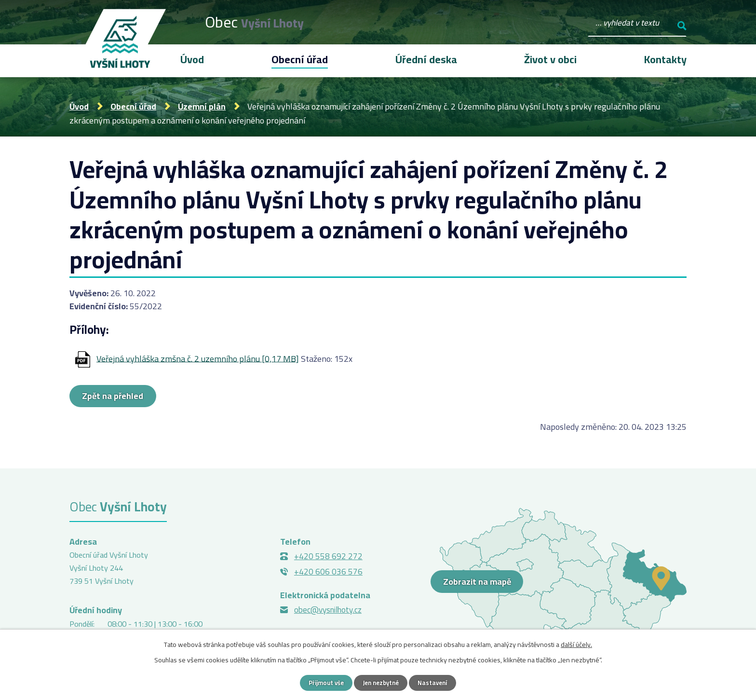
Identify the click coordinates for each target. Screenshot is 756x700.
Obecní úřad (133, 106)
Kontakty (665, 59)
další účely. (576, 644)
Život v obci (550, 59)
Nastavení (437, 682)
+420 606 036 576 (328, 573)
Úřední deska (426, 59)
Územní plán (202, 106)
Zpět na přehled (121, 397)
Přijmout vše (323, 682)
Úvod (79, 106)
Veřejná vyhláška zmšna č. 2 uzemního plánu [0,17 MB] (198, 358)
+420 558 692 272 (328, 557)
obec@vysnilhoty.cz (328, 611)
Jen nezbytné (382, 682)
